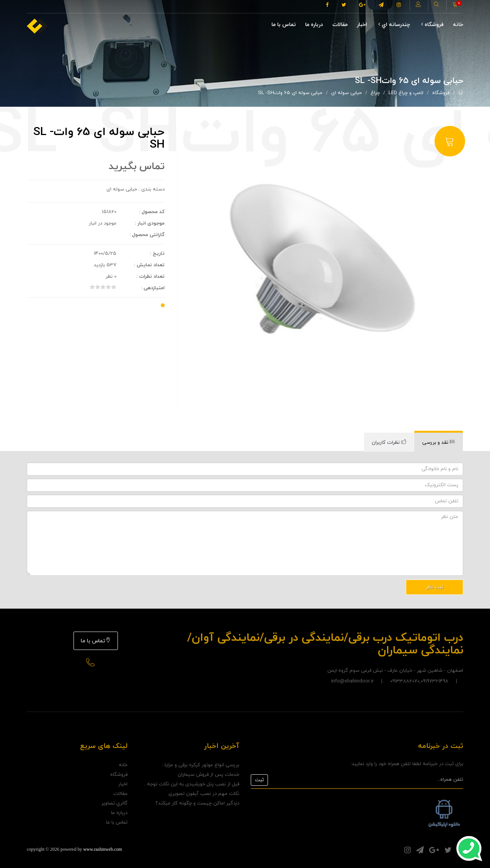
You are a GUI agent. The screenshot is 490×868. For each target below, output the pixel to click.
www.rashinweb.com (102, 849)
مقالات (340, 25)
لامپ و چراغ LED (406, 93)
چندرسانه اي (394, 25)
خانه (458, 25)
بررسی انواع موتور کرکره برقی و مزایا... (200, 765)
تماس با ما (284, 25)
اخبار (362, 25)
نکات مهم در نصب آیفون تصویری (204, 794)
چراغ (375, 93)
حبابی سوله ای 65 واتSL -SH (290, 93)
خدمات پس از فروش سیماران (208, 775)
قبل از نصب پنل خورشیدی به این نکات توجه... (191, 784)
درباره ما (314, 25)
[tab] (439, 442)
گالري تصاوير (114, 803)
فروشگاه (432, 25)
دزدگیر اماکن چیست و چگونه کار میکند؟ (197, 803)
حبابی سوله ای (346, 93)
